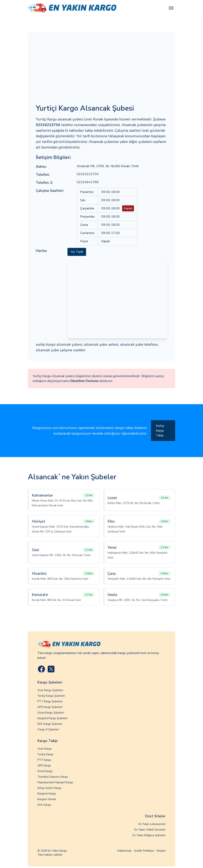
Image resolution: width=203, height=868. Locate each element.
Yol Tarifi (77, 252)
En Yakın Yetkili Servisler (150, 830)
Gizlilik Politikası (144, 851)
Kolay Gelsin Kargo (49, 788)
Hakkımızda (124, 851)
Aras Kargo (45, 749)
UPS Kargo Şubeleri (50, 707)
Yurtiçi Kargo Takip (160, 431)
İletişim (161, 851)
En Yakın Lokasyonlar (152, 824)
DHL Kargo (44, 805)
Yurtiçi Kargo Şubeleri (51, 696)
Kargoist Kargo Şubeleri (52, 718)
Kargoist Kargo (47, 794)
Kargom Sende (47, 799)
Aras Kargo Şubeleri (50, 690)
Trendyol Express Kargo (53, 777)
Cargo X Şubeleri (48, 729)
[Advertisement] (101, 70)
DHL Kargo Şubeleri (50, 724)
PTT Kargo (44, 760)
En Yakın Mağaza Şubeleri (149, 835)
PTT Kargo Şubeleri (50, 701)
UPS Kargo (44, 766)
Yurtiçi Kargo (45, 754)
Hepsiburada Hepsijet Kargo (55, 782)
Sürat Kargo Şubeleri (51, 713)
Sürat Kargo (45, 771)
